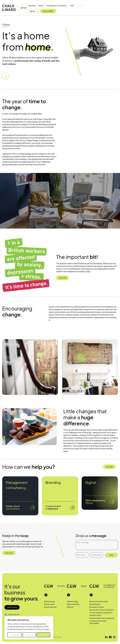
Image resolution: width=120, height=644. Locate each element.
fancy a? (48, 11)
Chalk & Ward (57, 637)
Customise (15, 635)
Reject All (29, 635)
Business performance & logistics (102, 610)
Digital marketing (73, 604)
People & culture (95, 615)
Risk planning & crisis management (102, 618)
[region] (29, 628)
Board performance (97, 607)
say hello (62, 278)
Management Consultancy (57, 6)
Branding (32, 6)
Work (72, 6)
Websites (70, 607)
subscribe (9, 553)
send (111, 555)
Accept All (43, 635)
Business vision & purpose (99, 601)
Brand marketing (50, 607)
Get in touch (12, 607)
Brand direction (95, 604)
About (82, 6)
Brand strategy (50, 601)
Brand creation (50, 604)
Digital (41, 6)
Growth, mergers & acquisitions (101, 613)
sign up (32, 11)
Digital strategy (72, 601)
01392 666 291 (14, 614)
